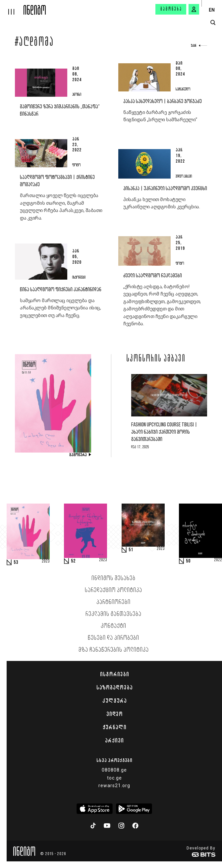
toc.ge (114, 778)
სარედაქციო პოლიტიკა (113, 590)
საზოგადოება (114, 687)
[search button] (213, 23)
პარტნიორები (113, 602)
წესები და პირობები (113, 638)
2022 (218, 560)
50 (188, 561)
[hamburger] (12, 7)
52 (73, 561)
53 (16, 563)
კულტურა (114, 701)
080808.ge (114, 770)
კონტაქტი (113, 626)
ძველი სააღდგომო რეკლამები (153, 276)
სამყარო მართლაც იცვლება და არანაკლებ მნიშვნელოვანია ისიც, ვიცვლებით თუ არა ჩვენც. (60, 308)
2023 (46, 562)
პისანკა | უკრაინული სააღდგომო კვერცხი (165, 189)
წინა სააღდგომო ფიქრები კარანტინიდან (61, 290)
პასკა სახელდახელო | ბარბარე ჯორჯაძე (163, 102)
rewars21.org (114, 786)
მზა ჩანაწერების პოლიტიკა (114, 650)
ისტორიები (114, 674)
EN (212, 10)
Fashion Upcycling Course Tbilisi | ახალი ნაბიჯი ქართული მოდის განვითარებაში (164, 432)
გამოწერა (171, 9)
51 (131, 550)
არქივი (114, 740)
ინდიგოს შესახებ (113, 578)
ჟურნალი (114, 727)
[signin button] (194, 9)
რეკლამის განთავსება (113, 614)
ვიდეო (114, 714)
